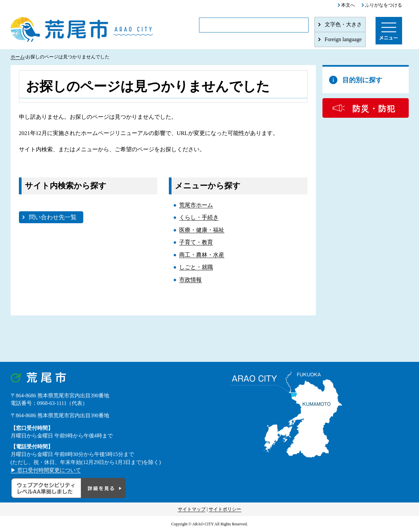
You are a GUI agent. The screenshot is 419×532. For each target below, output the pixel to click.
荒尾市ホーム (196, 205)
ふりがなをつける (384, 5)
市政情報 (190, 280)
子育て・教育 (196, 242)
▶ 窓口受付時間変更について (46, 470)
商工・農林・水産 (202, 255)
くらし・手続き (199, 217)
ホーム (18, 57)
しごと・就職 (196, 267)
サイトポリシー (225, 509)
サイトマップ (192, 509)
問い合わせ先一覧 (53, 217)
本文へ (348, 5)
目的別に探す (362, 80)
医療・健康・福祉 (202, 230)
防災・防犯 (374, 109)
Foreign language (343, 39)
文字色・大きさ (343, 24)
